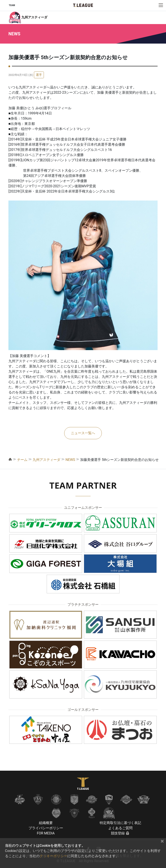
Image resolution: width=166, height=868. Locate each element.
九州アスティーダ (46, 460)
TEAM (12, 5)
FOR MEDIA (46, 833)
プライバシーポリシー (46, 828)
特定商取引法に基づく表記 (120, 823)
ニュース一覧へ (83, 433)
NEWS (70, 460)
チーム (22, 460)
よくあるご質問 (120, 828)
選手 (39, 75)
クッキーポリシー (53, 856)
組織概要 (46, 823)
